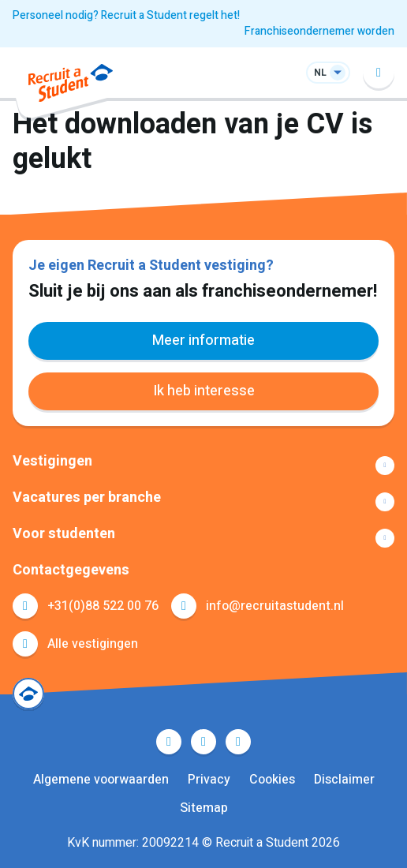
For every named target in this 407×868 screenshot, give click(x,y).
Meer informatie (203, 340)
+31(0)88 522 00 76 (103, 606)
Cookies (272, 780)
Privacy (209, 780)
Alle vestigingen (93, 644)
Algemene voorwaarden (101, 780)
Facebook (169, 742)
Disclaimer (344, 780)
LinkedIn (203, 742)
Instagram (238, 742)
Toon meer (203, 466)
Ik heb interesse (204, 391)
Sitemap (204, 808)
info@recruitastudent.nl (275, 606)
